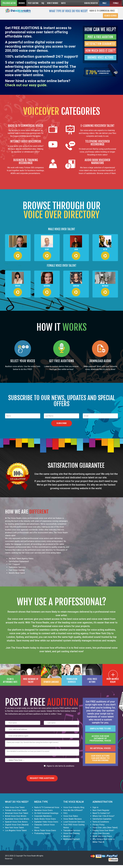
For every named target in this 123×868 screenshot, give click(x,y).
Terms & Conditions (101, 822)
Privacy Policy (98, 825)
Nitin (105, 249)
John (76, 249)
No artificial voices (100, 748)
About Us (67, 836)
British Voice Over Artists (16, 816)
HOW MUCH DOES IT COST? (100, 51)
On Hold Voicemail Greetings (46, 813)
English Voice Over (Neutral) (17, 825)
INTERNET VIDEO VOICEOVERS (26, 141)
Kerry (47, 249)
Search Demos (110, 16)
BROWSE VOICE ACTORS (100, 57)
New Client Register (101, 810)
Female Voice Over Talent (16, 810)
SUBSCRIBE (62, 423)
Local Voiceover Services (74, 822)
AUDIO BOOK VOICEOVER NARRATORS (97, 161)
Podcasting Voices (42, 833)
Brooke (18, 286)
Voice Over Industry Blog (74, 807)
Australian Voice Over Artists (17, 819)
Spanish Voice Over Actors (16, 822)
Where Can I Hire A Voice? (103, 816)
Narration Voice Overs (43, 810)
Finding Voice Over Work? (103, 830)
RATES (63, 3)
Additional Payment (71, 839)
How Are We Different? (73, 810)
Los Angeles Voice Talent (16, 830)
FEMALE (116, 3)
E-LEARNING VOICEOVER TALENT (97, 126)
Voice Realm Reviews (72, 819)
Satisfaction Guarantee (102, 819)
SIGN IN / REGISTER (91, 3)
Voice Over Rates (71, 816)
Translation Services (72, 830)
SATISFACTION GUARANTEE (100, 44)
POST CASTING (33, 3)
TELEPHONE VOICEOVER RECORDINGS (97, 143)
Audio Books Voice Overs (45, 819)
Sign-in (95, 807)
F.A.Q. (66, 813)
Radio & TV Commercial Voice (47, 807)
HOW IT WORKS (53, 3)
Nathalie (105, 286)
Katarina (47, 286)
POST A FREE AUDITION (100, 37)
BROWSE (22, 3)
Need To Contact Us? (101, 813)
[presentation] (23, 769)
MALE (105, 3)
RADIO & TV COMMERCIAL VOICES (26, 126)
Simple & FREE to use (100, 729)
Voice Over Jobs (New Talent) (105, 828)
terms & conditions (66, 766)
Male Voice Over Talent (15, 807)
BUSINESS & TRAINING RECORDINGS (26, 161)
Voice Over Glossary (101, 833)
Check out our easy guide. (26, 85)
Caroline (76, 286)
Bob (18, 249)
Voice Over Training (71, 833)
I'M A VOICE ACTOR (9, 3)
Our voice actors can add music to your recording (100, 758)
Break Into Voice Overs (102, 836)
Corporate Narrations (43, 816)
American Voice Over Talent (17, 813)
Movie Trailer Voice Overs (45, 830)
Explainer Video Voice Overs (46, 822)
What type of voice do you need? (68, 11)
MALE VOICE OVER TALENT (62, 229)
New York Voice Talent (14, 828)
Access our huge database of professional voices (100, 738)
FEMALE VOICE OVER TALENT (62, 266)
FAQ (43, 3)
